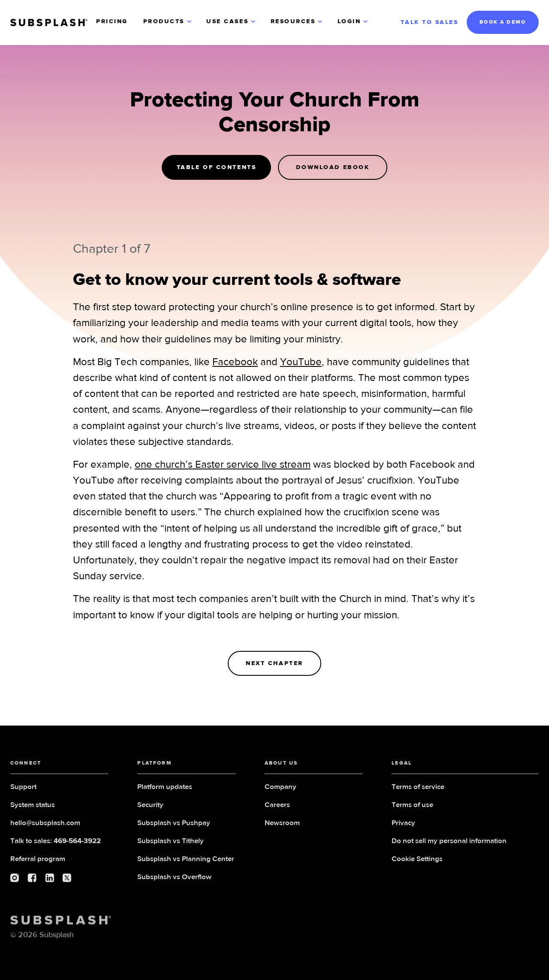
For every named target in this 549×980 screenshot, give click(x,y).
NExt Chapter (274, 663)
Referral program (38, 863)
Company (281, 791)
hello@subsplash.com (45, 827)
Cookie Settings (417, 863)
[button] (168, 22)
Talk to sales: (56, 845)
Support (23, 791)
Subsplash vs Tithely (170, 845)
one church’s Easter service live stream (223, 465)
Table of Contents (217, 167)
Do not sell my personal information (449, 845)
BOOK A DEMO (503, 22)
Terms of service (418, 791)
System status (33, 809)
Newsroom (282, 827)
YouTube (301, 362)
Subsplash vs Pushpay (174, 827)
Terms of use (412, 809)
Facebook (235, 362)
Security (150, 809)
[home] (49, 23)
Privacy (403, 827)
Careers (277, 809)
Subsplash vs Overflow (174, 881)
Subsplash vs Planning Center (186, 863)
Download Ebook (333, 167)
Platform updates (165, 791)
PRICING (112, 21)
